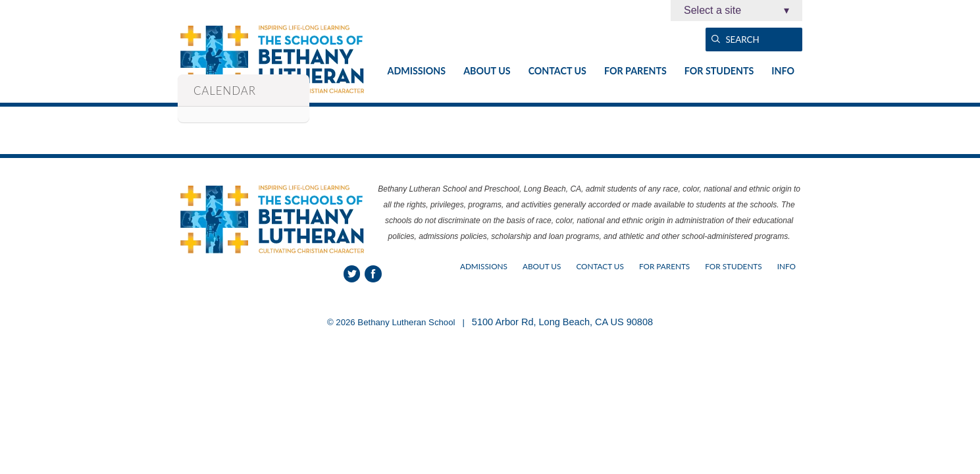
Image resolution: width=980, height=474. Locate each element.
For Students (719, 71)
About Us (487, 71)
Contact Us (557, 71)
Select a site (736, 11)
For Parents (635, 71)
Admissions (417, 71)
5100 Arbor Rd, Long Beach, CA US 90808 (562, 322)
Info (783, 71)
